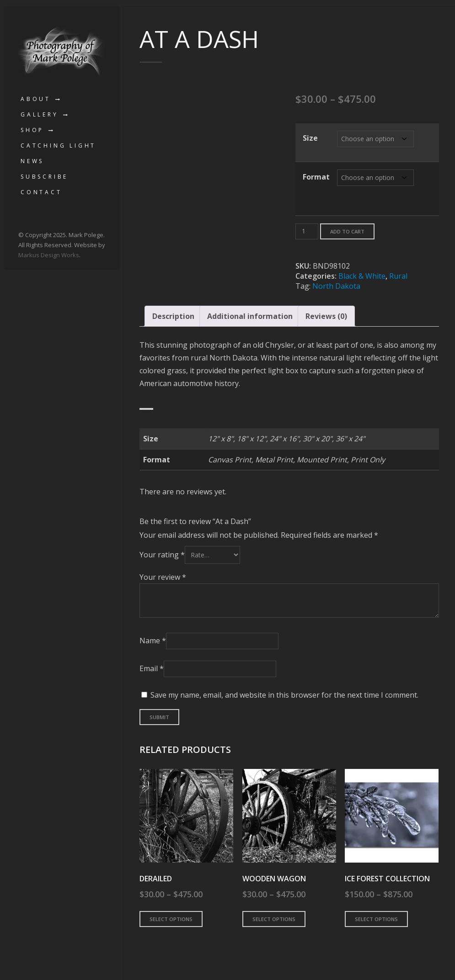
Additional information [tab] (250, 316)
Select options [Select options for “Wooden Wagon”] (274, 919)
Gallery (40, 114)
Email (152, 668)
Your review (163, 577)
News (32, 161)
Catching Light (58, 146)
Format (316, 177)
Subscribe (44, 177)
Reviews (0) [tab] (326, 316)
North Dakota (336, 286)
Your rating (162, 555)
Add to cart (347, 231)
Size (310, 138)
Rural (398, 276)
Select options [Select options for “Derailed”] (171, 919)
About (36, 99)
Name (153, 641)
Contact (41, 192)
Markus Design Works (49, 255)
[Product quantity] (307, 231)
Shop (32, 130)
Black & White (362, 276)
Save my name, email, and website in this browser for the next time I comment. (284, 695)
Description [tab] (173, 316)
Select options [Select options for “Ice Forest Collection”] (376, 919)
